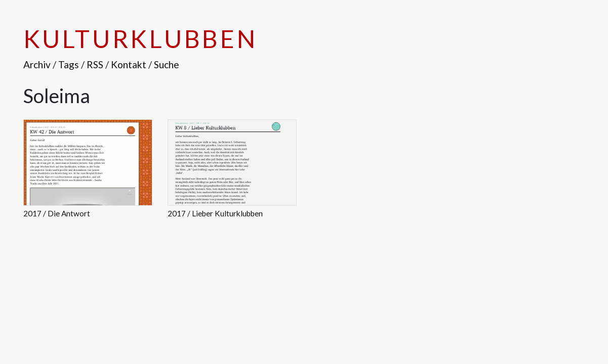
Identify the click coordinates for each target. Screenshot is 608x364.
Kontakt (129, 64)
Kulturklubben (140, 39)
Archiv (37, 64)
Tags (69, 64)
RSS (95, 64)
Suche (167, 64)
